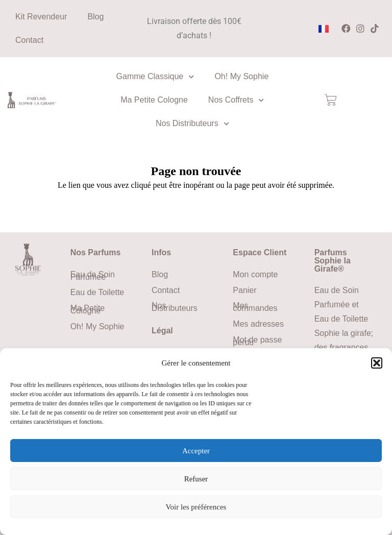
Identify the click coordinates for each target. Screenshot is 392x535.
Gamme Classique (155, 77)
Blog (95, 17)
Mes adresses (258, 324)
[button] (377, 363)
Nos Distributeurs (192, 124)
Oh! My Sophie (241, 76)
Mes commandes (255, 307)
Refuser (196, 479)
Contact (29, 40)
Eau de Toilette (97, 292)
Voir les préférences (196, 507)
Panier (244, 290)
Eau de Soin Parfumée (93, 276)
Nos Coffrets (236, 100)
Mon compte (255, 274)
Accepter (196, 451)
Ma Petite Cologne (154, 100)
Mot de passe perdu (257, 341)
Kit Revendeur (41, 17)
